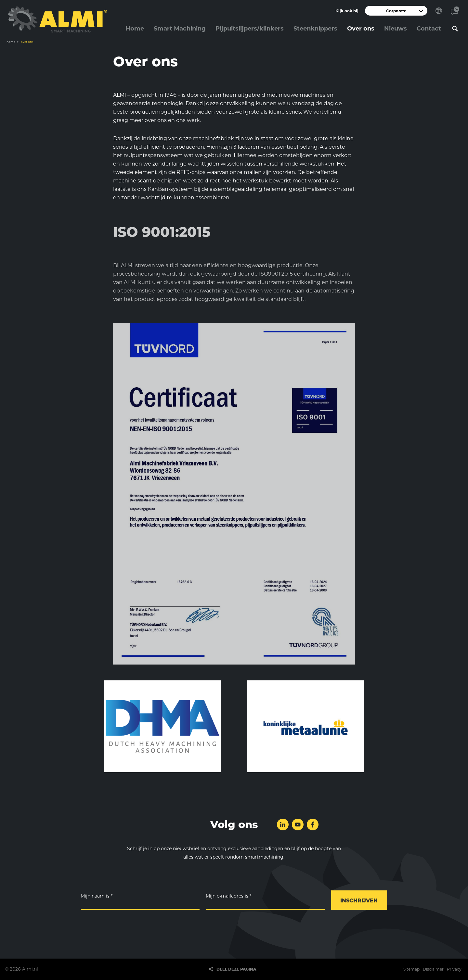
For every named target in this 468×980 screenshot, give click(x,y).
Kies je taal (439, 11)
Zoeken (455, 29)
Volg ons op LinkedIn (283, 825)
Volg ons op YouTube (298, 825)
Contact (455, 11)
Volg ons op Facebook (313, 825)
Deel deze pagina (236, 969)
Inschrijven (359, 901)
